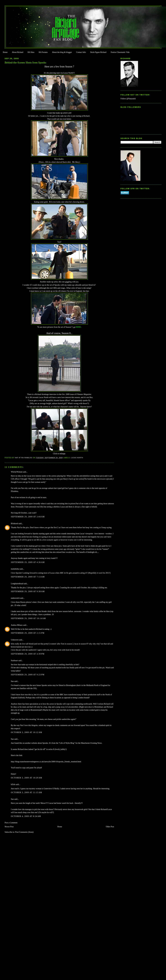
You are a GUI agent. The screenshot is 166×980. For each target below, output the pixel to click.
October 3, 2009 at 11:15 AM (27, 792)
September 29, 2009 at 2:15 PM (28, 633)
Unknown (15, 640)
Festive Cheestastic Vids (120, 52)
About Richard (18, 52)
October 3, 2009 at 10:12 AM (27, 732)
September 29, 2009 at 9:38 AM (28, 591)
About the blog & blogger (62, 52)
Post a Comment (11, 823)
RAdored (14, 524)
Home (5, 52)
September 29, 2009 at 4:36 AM (28, 562)
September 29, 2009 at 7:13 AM (28, 577)
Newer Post (9, 827)
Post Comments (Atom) (24, 832)
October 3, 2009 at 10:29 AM (27, 778)
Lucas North (77, 458)
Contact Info (81, 52)
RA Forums (43, 52)
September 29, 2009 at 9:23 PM (28, 675)
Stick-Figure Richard (98, 52)
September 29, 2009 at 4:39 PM (28, 654)
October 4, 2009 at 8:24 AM (26, 816)
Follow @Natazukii (128, 99)
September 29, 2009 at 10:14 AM (28, 618)
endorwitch (15, 598)
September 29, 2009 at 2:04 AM (28, 517)
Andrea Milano (17, 625)
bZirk (13, 784)
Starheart (14, 661)
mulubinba (15, 569)
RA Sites (31, 52)
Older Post (110, 827)
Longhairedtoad (17, 584)
